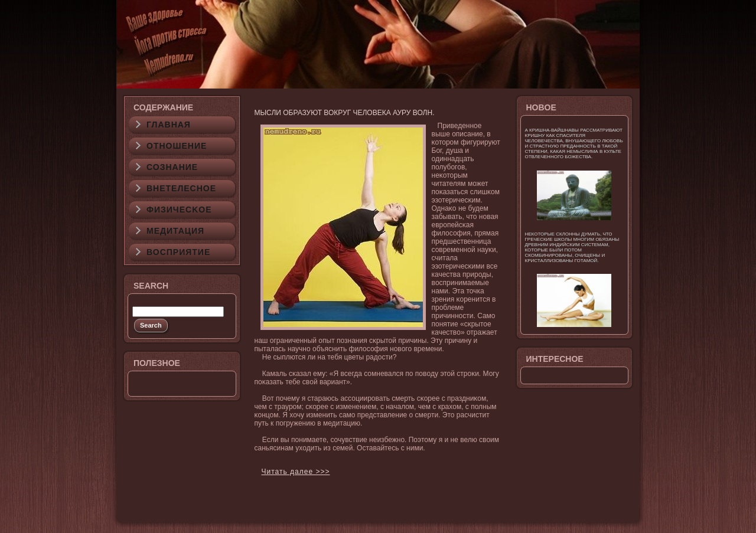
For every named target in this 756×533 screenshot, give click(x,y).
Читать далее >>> (296, 472)
